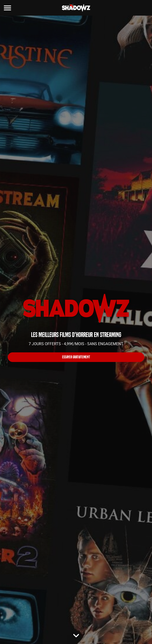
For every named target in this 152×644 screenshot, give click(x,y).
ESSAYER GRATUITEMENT (76, 357)
